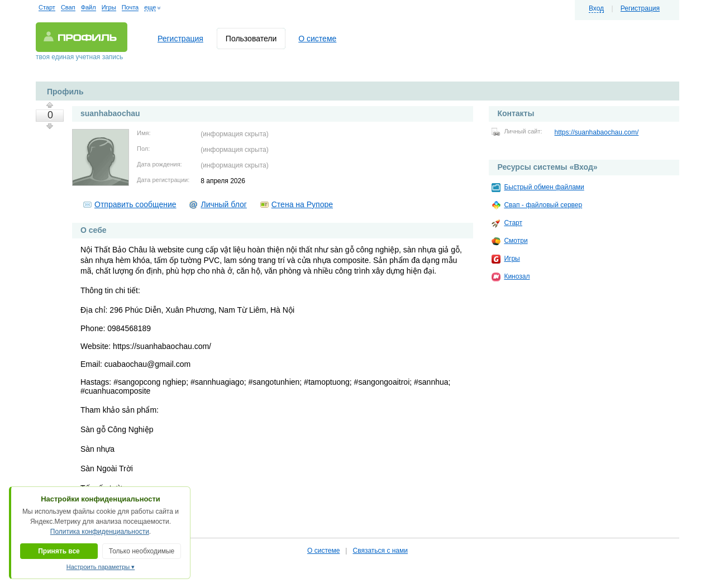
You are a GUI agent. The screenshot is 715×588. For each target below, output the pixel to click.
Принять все (59, 551)
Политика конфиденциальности (100, 532)
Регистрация (640, 8)
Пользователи (251, 39)
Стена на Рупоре (302, 204)
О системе (317, 39)
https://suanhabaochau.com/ (597, 132)
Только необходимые (142, 551)
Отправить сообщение (135, 204)
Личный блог (223, 204)
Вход (596, 8)
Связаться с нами (380, 551)
